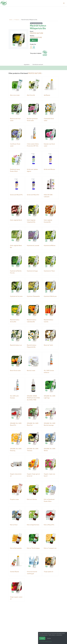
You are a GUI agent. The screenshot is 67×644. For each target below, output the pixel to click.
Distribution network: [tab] (38, 64)
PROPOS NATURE (35, 73)
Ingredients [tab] (27, 64)
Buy (34, 40)
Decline (49, 638)
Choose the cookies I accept (45, 641)
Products (17, 20)
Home (11, 20)
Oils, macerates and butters (36, 23)
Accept (42, 638)
